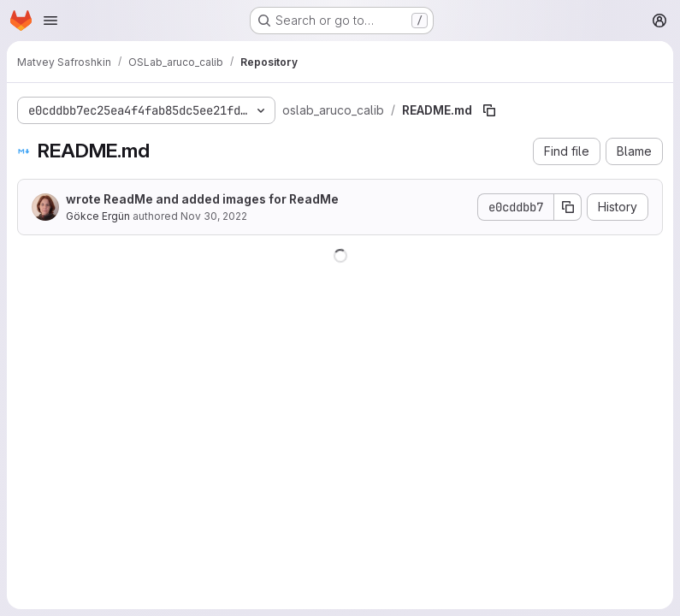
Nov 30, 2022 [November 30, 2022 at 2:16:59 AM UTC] (214, 216)
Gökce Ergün (98, 216)
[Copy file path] (489, 110)
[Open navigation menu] (50, 21)
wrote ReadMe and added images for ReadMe (202, 199)
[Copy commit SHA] (568, 207)
